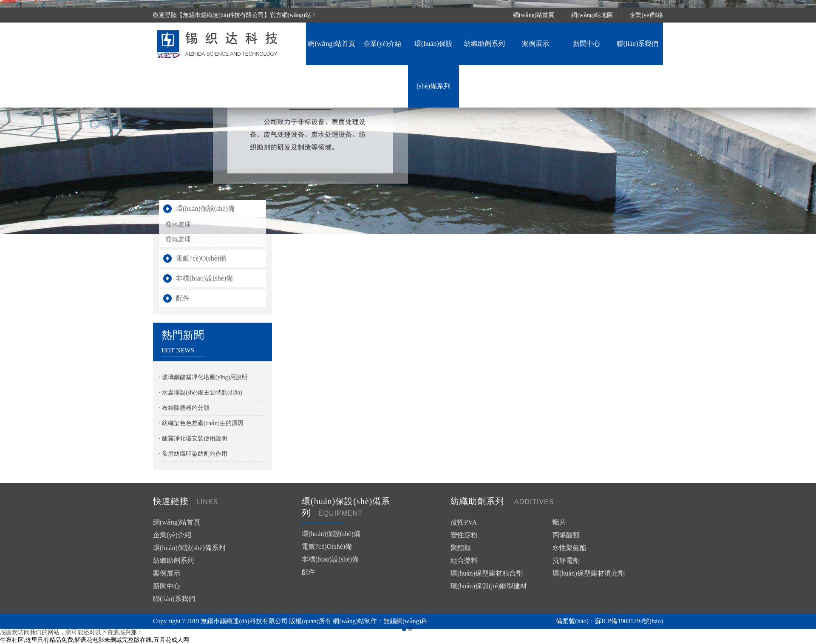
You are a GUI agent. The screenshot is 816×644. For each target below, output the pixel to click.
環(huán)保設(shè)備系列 (189, 548)
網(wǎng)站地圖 (592, 15)
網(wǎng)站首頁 (534, 15)
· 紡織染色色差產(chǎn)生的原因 (201, 423)
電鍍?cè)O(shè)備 (201, 258)
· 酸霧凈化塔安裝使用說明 (193, 438)
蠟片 (559, 522)
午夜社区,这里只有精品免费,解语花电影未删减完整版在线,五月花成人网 (95, 640)
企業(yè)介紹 (382, 44)
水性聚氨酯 (569, 548)
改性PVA (464, 522)
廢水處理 (178, 224)
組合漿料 (464, 560)
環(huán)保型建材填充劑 (589, 573)
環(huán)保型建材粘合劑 (487, 573)
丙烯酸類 (566, 535)
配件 (183, 298)
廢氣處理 (178, 239)
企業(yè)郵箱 (646, 15)
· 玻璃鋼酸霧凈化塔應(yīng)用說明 (203, 377)
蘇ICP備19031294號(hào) (629, 621)
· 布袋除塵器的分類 (184, 408)
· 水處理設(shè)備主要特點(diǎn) (201, 393)
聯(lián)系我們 (638, 44)
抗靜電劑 (566, 560)
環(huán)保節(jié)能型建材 (489, 586)
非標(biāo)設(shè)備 (204, 278)
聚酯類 (461, 548)
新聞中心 (586, 44)
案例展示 (535, 44)
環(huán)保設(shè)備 (205, 209)
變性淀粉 (464, 535)
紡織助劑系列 (484, 44)
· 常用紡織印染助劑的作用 (193, 454)
